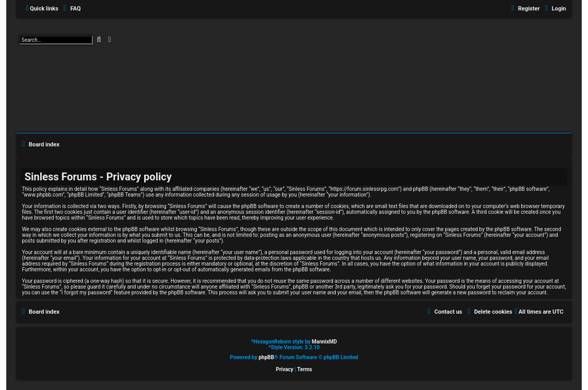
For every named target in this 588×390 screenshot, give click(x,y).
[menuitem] (71, 9)
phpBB (266, 357)
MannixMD (324, 342)
